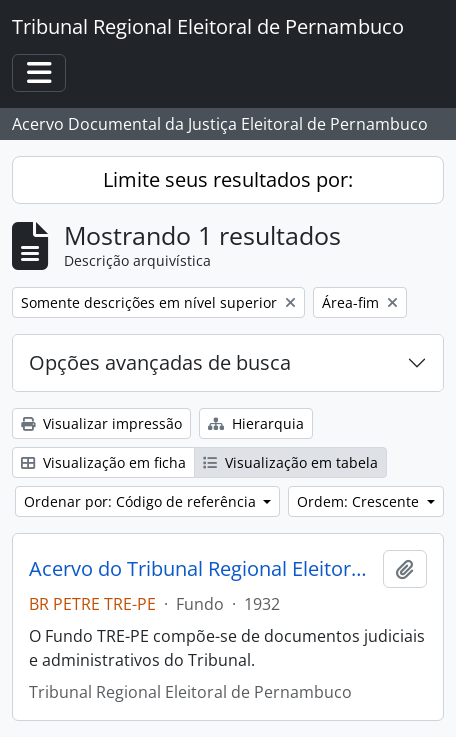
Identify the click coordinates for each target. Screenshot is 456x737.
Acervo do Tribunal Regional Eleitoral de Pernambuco (202, 569)
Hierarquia (256, 423)
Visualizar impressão (101, 423)
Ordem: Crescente (360, 501)
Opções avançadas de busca (160, 362)
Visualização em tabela (290, 462)
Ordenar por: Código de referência (142, 501)
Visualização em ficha (103, 462)
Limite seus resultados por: (228, 179)
